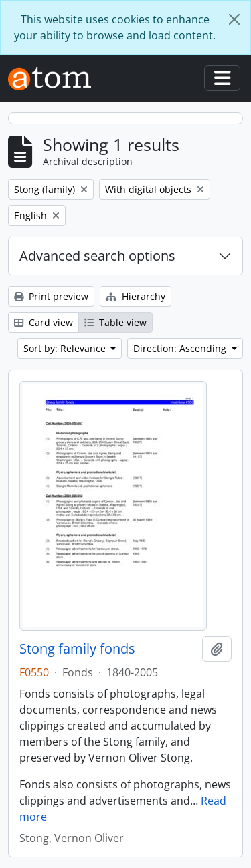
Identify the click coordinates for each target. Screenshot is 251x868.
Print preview (51, 296)
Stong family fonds (77, 649)
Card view (44, 322)
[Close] (234, 19)
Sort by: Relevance (66, 348)
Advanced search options (97, 256)
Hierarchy (136, 296)
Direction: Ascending (181, 348)
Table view (115, 322)
